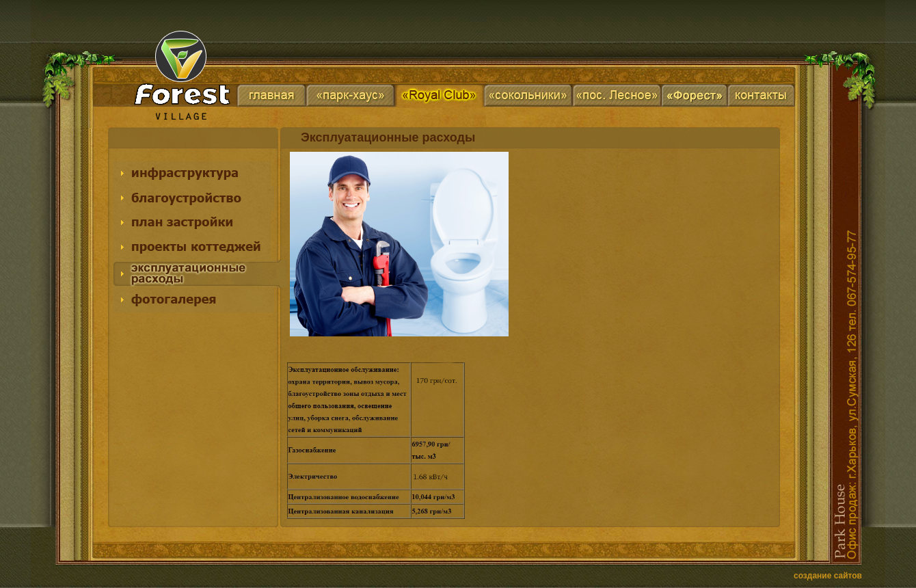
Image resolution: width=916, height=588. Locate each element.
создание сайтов (828, 576)
